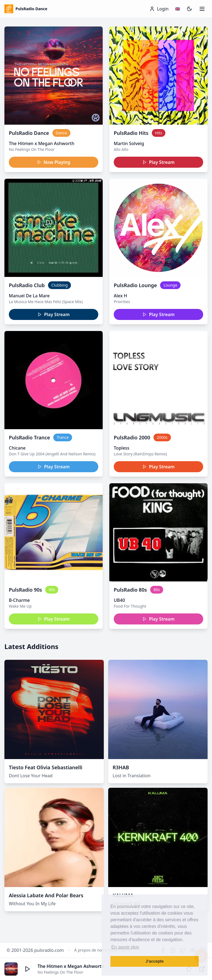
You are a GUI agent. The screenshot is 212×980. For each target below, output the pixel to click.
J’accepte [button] (155, 961)
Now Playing (54, 162)
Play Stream (159, 162)
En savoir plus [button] (125, 947)
